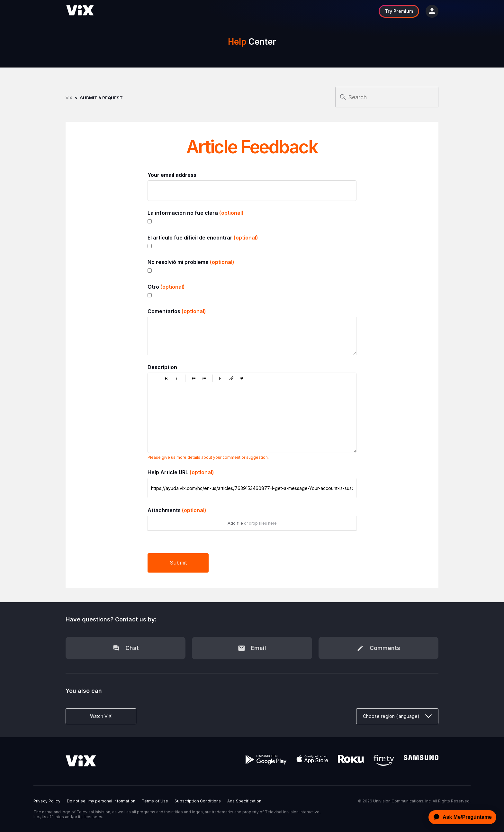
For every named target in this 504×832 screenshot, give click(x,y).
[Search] (387, 97)
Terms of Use (155, 801)
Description (162, 367)
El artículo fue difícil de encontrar (203, 238)
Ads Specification (244, 801)
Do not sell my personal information (101, 801)
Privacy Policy (47, 801)
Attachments (177, 510)
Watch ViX (101, 716)
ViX (69, 98)
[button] (156, 378)
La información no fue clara (196, 213)
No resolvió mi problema (191, 262)
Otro (166, 287)
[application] (461, 817)
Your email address (172, 175)
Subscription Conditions (198, 801)
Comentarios (177, 311)
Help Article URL (181, 472)
